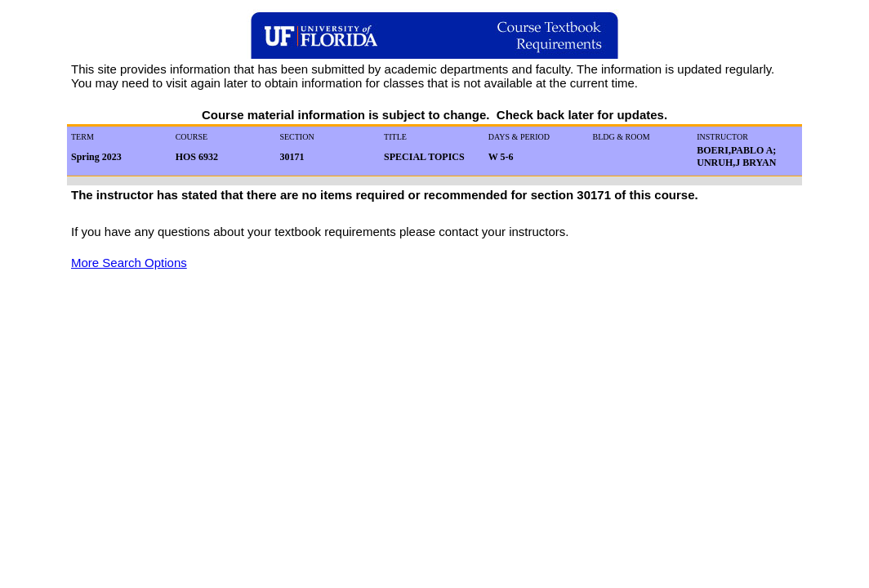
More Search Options (129, 263)
